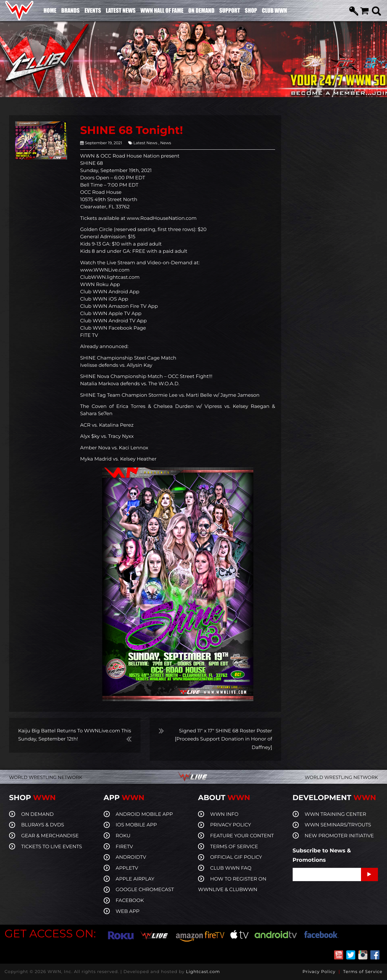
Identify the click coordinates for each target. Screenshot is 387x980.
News (165, 143)
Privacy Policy (319, 972)
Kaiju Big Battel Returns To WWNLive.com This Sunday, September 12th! (75, 735)
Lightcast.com (203, 972)
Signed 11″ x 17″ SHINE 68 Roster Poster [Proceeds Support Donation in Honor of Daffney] (223, 739)
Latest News (145, 143)
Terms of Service (363, 972)
